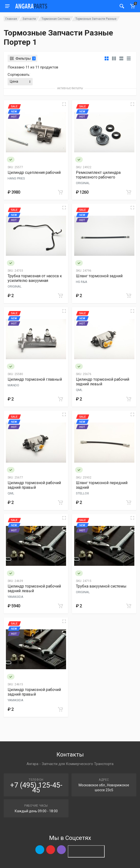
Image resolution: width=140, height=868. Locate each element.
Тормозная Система (56, 19)
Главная (11, 19)
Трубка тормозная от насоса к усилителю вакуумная (35, 278)
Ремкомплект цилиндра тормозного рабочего (98, 175)
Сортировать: (19, 75)
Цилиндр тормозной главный (35, 379)
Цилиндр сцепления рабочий (34, 172)
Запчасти (29, 19)
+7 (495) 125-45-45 (36, 788)
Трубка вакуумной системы (101, 586)
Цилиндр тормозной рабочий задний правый (34, 485)
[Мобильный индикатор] (122, 6)
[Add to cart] (60, 192)
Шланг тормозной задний (99, 276)
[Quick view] (64, 104)
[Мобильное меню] (7, 6)
